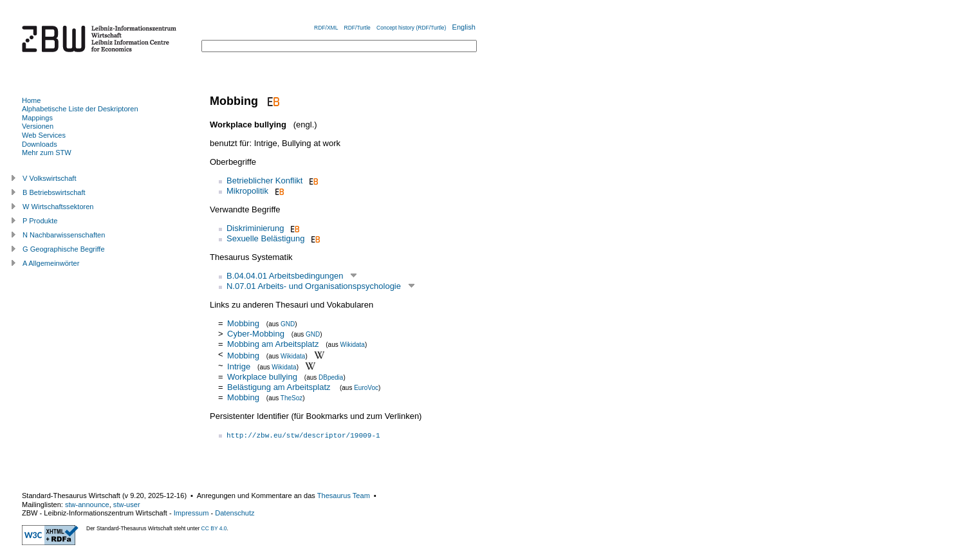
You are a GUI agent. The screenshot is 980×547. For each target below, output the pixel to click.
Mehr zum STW (47, 153)
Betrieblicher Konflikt (265, 181)
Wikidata (353, 345)
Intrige (239, 366)
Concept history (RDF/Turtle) (411, 28)
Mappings (37, 118)
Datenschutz (235, 513)
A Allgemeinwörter (51, 263)
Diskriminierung (255, 228)
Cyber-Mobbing (256, 334)
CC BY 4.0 (214, 528)
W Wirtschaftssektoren (58, 207)
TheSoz (291, 398)
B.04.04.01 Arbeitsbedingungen (285, 276)
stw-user (127, 505)
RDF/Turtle (357, 28)
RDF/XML (326, 28)
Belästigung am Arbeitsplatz (280, 387)
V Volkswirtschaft (50, 178)
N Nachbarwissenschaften (64, 235)
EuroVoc (366, 388)
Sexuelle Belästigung (265, 238)
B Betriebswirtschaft (54, 192)
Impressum (191, 513)
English (464, 27)
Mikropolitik (247, 191)
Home (31, 100)
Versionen (38, 126)
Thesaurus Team (344, 496)
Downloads (40, 144)
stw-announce (87, 505)
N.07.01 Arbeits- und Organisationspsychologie (314, 286)
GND (288, 324)
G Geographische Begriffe (64, 249)
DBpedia (331, 377)
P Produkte (40, 221)
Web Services (44, 135)
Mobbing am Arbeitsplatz (273, 344)
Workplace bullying (262, 377)
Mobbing (243, 323)
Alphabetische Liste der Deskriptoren (80, 109)
